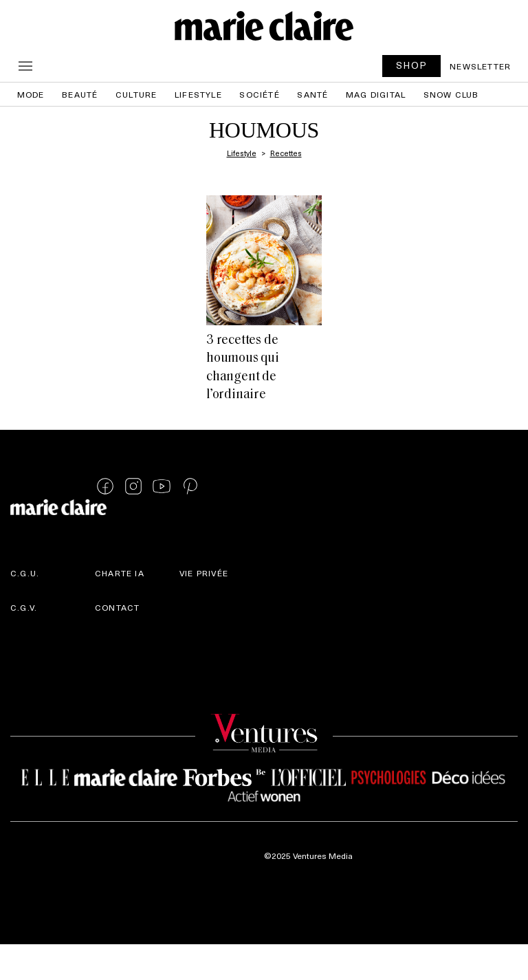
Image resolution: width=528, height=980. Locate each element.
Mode (31, 94)
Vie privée (204, 573)
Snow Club (451, 94)
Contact (117, 607)
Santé (312, 94)
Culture (136, 94)
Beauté (80, 94)
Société (259, 94)
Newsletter (480, 66)
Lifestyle (198, 94)
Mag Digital (376, 94)
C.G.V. (24, 607)
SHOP (412, 65)
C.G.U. (25, 573)
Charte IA (120, 573)
